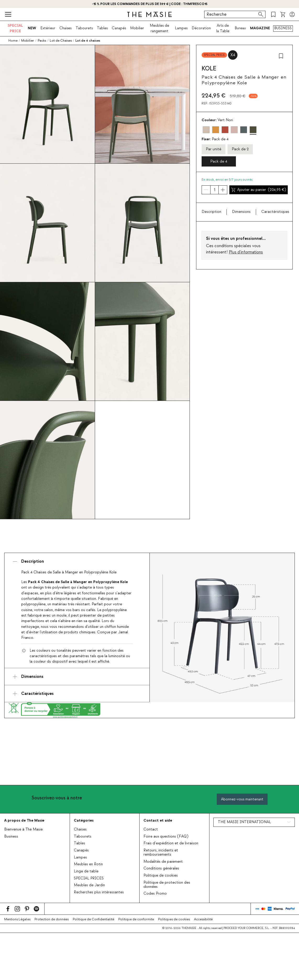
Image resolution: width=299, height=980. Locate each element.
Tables (102, 28)
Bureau (240, 28)
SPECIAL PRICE (15, 28)
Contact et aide (158, 820)
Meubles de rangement (159, 28)
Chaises (65, 28)
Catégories (84, 820)
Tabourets (84, 28)
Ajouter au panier (259, 190)
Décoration (201, 28)
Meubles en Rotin (88, 864)
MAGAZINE (260, 28)
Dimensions (241, 212)
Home (13, 41)
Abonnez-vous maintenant (242, 799)
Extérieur (48, 28)
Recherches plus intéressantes (99, 892)
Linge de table (86, 871)
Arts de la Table (223, 28)
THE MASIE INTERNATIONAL (244, 822)
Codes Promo (155, 894)
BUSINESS (283, 28)
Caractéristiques (275, 212)
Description (211, 212)
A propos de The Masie (24, 820)
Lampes (181, 28)
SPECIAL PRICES (89, 878)
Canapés (119, 28)
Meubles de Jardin (89, 885)
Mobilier (137, 28)
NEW (32, 28)
